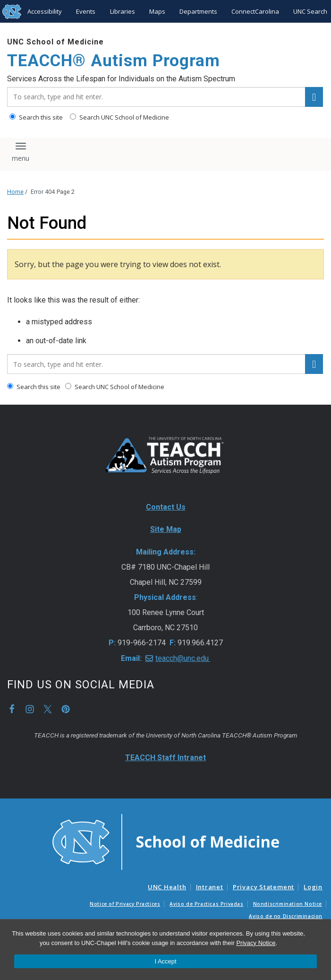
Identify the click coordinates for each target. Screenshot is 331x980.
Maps (157, 11)
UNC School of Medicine (55, 42)
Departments (198, 11)
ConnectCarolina (255, 11)
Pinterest (66, 709)
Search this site (36, 117)
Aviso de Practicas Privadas (206, 904)
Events (86, 11)
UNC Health (167, 887)
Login (313, 887)
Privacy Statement (263, 887)
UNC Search (310, 11)
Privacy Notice (256, 943)
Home (15, 192)
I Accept (165, 961)
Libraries (123, 11)
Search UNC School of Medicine (119, 117)
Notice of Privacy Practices (125, 904)
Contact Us (166, 507)
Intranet (210, 887)
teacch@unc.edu (183, 658)
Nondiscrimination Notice (288, 904)
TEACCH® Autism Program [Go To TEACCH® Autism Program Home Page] (114, 61)
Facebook (12, 709)
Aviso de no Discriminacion (286, 916)
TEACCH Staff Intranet (165, 758)
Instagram (30, 709)
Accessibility (45, 11)
